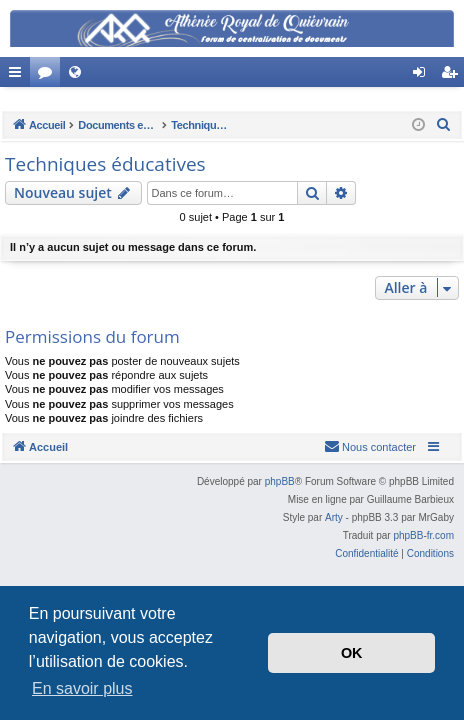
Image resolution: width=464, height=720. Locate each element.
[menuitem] (444, 125)
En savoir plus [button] (82, 688)
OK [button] (352, 653)
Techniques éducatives (105, 164)
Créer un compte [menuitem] (453, 76)
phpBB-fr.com (423, 535)
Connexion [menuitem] (423, 76)
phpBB (280, 481)
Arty (334, 517)
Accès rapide (19, 76)
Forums (49, 76)
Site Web (79, 76)
